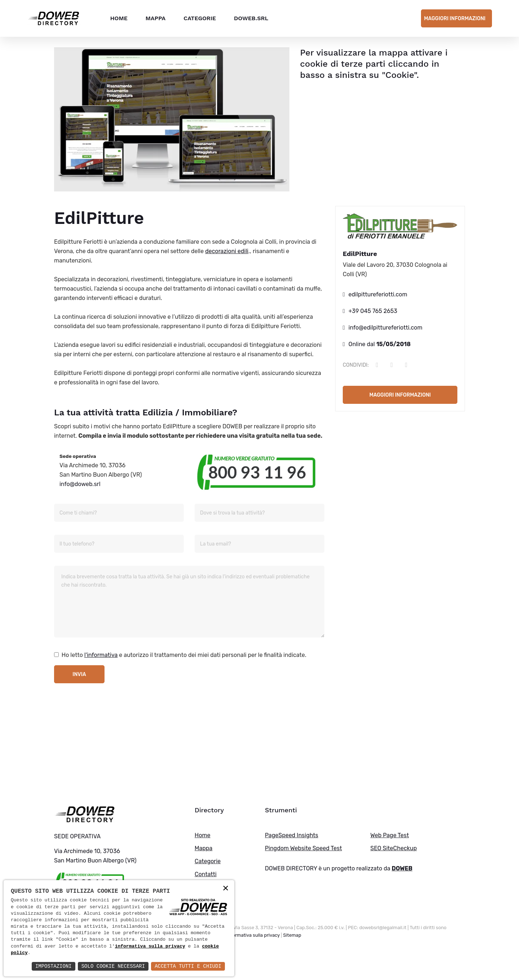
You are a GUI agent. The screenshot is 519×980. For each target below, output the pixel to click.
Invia (79, 674)
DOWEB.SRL (251, 18)
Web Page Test (390, 835)
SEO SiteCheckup (394, 848)
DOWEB (402, 868)
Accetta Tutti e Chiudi (188, 966)
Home (119, 18)
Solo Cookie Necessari (113, 966)
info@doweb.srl (80, 484)
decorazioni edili (227, 251)
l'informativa (101, 655)
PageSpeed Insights (292, 835)
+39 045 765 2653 (373, 311)
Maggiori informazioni (455, 19)
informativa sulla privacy (150, 946)
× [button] (226, 889)
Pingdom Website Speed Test (303, 848)
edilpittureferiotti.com (378, 294)
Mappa (155, 18)
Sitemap (292, 935)
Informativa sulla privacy (253, 935)
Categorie (199, 18)
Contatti (206, 874)
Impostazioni (54, 966)
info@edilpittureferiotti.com (385, 328)
